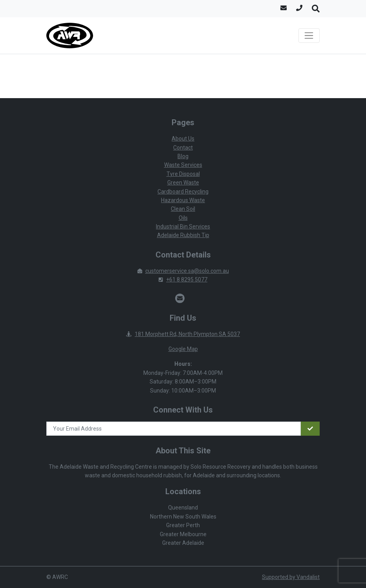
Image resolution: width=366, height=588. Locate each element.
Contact (183, 148)
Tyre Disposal (183, 174)
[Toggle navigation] (309, 36)
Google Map (183, 349)
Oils (183, 218)
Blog (183, 156)
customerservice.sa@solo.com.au (183, 271)
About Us (183, 139)
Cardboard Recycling (183, 192)
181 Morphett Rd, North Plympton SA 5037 (183, 334)
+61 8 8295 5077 (183, 279)
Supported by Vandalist (291, 577)
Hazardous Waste (183, 200)
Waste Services (183, 165)
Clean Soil (183, 209)
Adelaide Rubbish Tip (183, 235)
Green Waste (183, 183)
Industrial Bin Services (183, 226)
